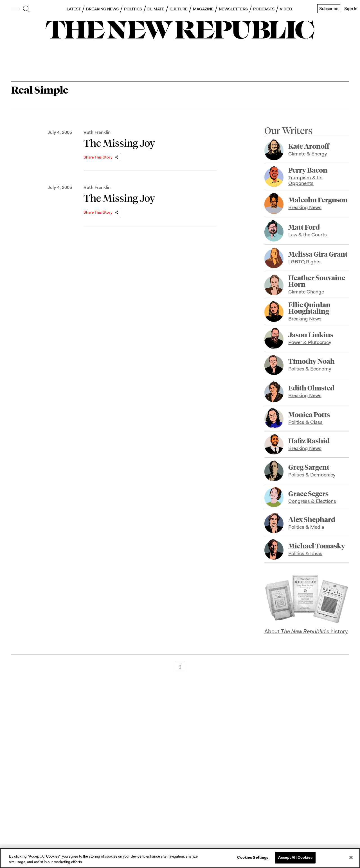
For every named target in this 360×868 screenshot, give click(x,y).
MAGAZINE (203, 9)
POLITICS (133, 9)
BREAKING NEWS (102, 9)
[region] (180, 858)
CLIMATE (156, 9)
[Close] (351, 857)
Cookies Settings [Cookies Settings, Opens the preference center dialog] (253, 857)
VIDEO (286, 9)
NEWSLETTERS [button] (233, 9)
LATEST (74, 9)
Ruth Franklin (97, 132)
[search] (26, 9)
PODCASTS (264, 9)
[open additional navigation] (15, 9)
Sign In (351, 9)
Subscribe (329, 9)
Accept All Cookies (295, 857)
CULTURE (179, 9)
